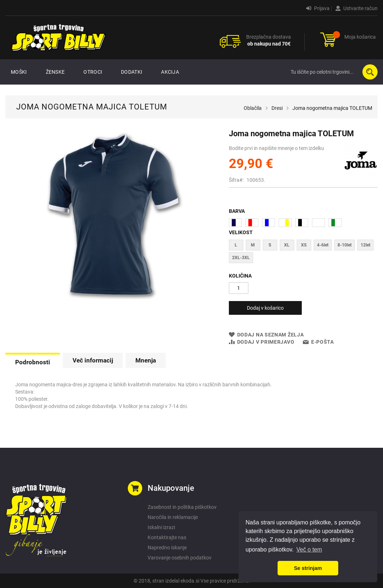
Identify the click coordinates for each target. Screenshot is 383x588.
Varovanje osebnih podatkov (180, 558)
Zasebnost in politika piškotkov (182, 507)
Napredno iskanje (167, 548)
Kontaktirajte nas (167, 537)
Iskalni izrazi (161, 527)
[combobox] (332, 72)
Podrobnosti (33, 362)
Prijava (318, 8)
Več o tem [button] (309, 550)
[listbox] (303, 224)
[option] (235, 223)
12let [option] (365, 245)
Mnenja (146, 360)
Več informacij (93, 360)
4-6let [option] (323, 245)
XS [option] (304, 245)
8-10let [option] (345, 245)
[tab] (33, 361)
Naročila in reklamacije (173, 517)
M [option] (253, 245)
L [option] (236, 245)
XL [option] (287, 245)
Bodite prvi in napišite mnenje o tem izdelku (277, 148)
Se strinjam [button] (308, 568)
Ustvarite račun (356, 8)
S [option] (270, 245)
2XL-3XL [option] (241, 258)
